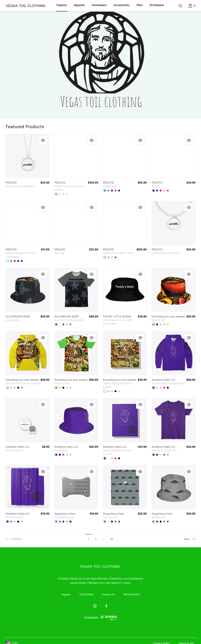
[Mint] (164, 324)
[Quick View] (43, 140)
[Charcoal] (63, 324)
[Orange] (164, 522)
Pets (140, 5)
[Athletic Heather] (56, 194)
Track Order (86, 594)
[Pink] (108, 257)
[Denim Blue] (115, 257)
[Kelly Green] (168, 522)
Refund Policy (132, 594)
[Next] (190, 537)
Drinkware (157, 5)
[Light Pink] (161, 455)
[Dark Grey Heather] (56, 324)
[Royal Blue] (119, 191)
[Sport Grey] (168, 455)
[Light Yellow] (108, 522)
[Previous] (14, 537)
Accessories (122, 5)
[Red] (161, 191)
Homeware (99, 5)
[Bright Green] (154, 324)
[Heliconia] (164, 455)
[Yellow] (168, 324)
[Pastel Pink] (164, 191)
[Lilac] (63, 194)
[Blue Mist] (67, 194)
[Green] (115, 522)
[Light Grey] (67, 324)
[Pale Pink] (112, 257)
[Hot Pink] (115, 191)
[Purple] (154, 455)
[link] (28, 156)
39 (112, 539)
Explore (62, 5)
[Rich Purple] (112, 191)
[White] (7, 261)
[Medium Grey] (108, 191)
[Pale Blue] (60, 324)
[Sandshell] (60, 194)
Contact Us (109, 594)
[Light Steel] (105, 257)
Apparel (79, 5)
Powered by (100, 618)
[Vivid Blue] (105, 191)
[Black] (157, 324)
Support (66, 594)
